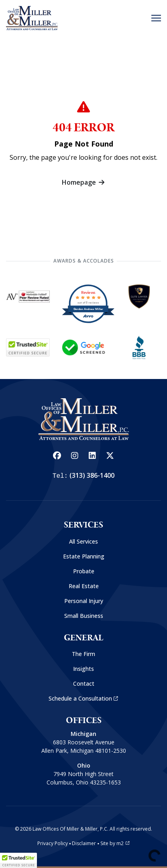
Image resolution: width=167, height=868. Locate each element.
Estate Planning (84, 556)
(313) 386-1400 (92, 475)
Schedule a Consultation (83, 698)
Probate (84, 571)
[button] (18, 860)
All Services (83, 541)
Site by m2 (115, 843)
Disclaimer (84, 843)
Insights (83, 669)
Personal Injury (84, 601)
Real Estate (84, 586)
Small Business (84, 616)
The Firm (83, 654)
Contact (84, 684)
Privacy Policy (53, 843)
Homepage (84, 182)
